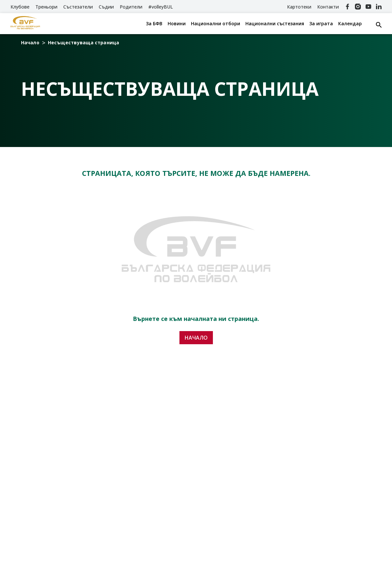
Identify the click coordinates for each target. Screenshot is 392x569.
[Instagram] (358, 7)
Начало (30, 42)
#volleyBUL (161, 7)
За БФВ (154, 24)
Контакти (328, 7)
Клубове (20, 7)
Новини (177, 24)
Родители (131, 7)
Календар (350, 24)
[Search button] (379, 25)
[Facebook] (347, 7)
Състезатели (78, 7)
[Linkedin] (379, 7)
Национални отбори (216, 24)
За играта (321, 24)
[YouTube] (368, 7)
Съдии (106, 7)
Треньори (46, 7)
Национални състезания (275, 24)
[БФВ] (25, 24)
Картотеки (299, 7)
